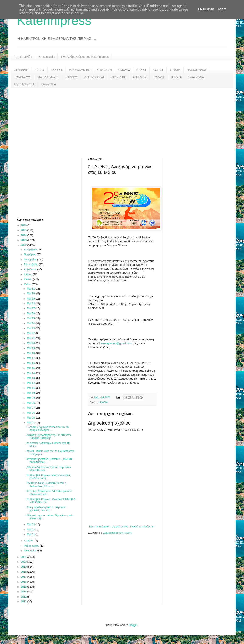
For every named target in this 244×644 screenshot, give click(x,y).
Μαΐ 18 (31, 353)
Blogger (133, 625)
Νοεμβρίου (30, 255)
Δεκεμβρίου (31, 250)
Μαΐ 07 (31, 408)
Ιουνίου (28, 279)
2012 (24, 597)
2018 (24, 572)
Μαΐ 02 (31, 530)
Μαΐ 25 (31, 318)
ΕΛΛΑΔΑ (57, 70)
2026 (24, 225)
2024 (24, 235)
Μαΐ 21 (31, 338)
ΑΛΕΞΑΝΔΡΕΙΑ (24, 84)
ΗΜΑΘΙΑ (124, 70)
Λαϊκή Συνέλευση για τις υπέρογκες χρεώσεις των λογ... (46, 509)
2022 (24, 245)
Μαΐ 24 (31, 323)
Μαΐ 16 (31, 363)
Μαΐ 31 (31, 289)
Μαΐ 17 (31, 358)
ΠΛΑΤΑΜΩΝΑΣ (197, 70)
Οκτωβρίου (31, 260)
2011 (24, 602)
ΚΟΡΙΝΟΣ (71, 77)
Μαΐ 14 (31, 373)
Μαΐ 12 (31, 383)
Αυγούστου (31, 269)
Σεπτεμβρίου (32, 264)
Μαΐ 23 (31, 328)
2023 (24, 240)
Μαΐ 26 (31, 314)
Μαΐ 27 (31, 308)
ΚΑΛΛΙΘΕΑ (48, 84)
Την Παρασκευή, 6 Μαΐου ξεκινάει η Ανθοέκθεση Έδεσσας (46, 485)
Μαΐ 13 (31, 378)
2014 (24, 592)
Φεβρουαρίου (32, 546)
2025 (24, 230)
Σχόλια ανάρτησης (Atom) (118, 533)
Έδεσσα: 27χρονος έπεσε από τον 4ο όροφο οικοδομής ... (47, 429)
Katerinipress (54, 20)
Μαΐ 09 (31, 398)
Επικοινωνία (46, 57)
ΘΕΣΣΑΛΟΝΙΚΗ (80, 70)
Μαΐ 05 (31, 418)
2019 (24, 567)
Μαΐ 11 (31, 388)
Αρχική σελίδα (23, 57)
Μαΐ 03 (31, 524)
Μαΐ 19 (31, 348)
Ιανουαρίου (31, 551)
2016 (24, 582)
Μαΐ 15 (31, 368)
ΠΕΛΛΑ (142, 70)
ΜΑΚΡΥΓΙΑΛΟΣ (48, 77)
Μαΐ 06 (31, 413)
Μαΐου (28, 284)
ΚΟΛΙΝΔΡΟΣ (22, 77)
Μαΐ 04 (31, 423)
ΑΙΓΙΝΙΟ (175, 70)
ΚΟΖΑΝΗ (159, 77)
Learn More (206, 10)
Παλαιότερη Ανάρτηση (143, 527)
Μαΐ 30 (31, 294)
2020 (24, 562)
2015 (24, 587)
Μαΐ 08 (31, 403)
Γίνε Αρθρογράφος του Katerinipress (85, 57)
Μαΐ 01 (31, 534)
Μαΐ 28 (31, 304)
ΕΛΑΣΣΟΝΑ (196, 77)
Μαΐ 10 (31, 393)
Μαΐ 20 (31, 343)
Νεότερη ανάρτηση (100, 527)
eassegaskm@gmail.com (116, 343)
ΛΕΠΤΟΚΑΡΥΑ (94, 77)
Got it (222, 10)
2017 (24, 577)
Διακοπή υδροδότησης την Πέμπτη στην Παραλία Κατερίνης (49, 437)
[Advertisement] (122, 120)
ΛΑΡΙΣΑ (158, 70)
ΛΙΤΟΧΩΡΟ (104, 70)
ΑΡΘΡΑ (176, 77)
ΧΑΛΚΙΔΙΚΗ (118, 77)
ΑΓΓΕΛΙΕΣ (140, 77)
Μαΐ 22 (31, 333)
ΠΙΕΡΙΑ (39, 70)
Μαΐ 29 (31, 299)
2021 (24, 557)
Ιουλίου (28, 274)
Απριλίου (29, 541)
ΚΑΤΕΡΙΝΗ (21, 70)
